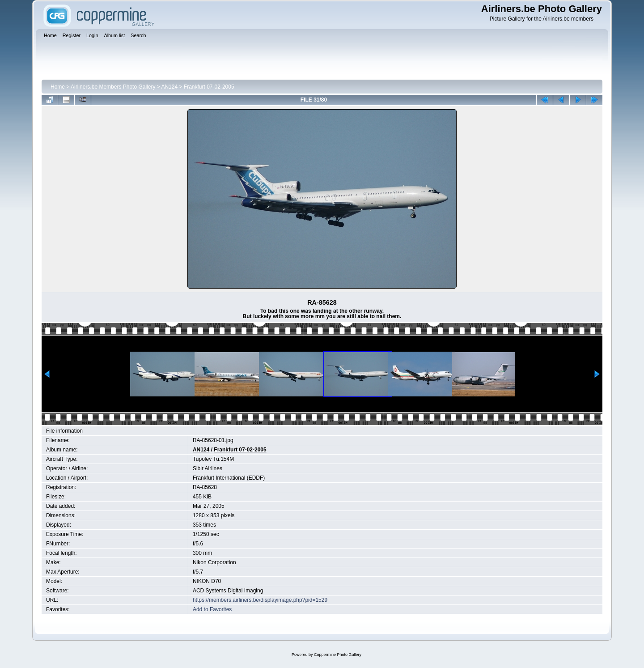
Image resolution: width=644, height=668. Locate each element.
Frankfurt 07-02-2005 (209, 87)
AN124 (169, 87)
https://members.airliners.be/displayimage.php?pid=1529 (260, 600)
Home (58, 87)
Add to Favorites (212, 609)
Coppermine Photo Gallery (338, 655)
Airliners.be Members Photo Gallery (113, 87)
